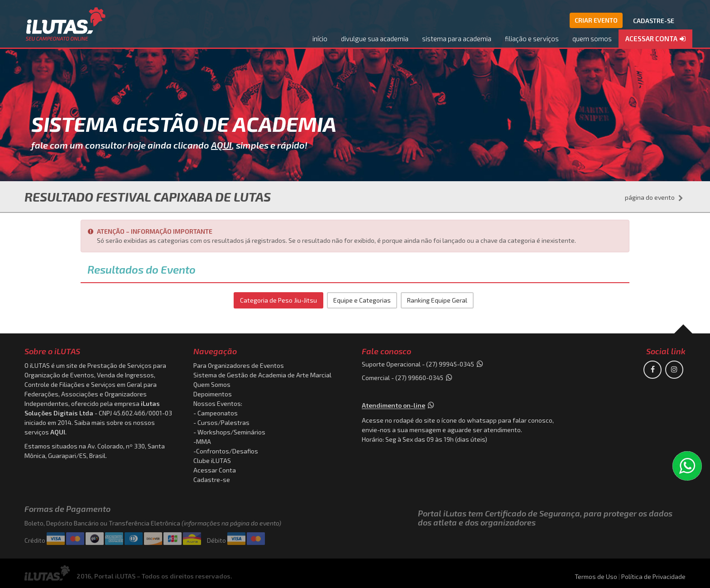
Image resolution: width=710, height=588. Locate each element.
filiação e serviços (532, 39)
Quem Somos (212, 384)
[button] (655, 39)
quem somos (592, 39)
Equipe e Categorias (362, 300)
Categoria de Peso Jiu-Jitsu (278, 300)
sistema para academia (457, 39)
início (320, 39)
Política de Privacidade (653, 576)
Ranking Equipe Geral (437, 300)
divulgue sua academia (375, 39)
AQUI (221, 145)
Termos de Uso (596, 576)
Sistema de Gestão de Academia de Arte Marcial (262, 375)
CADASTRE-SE (654, 21)
